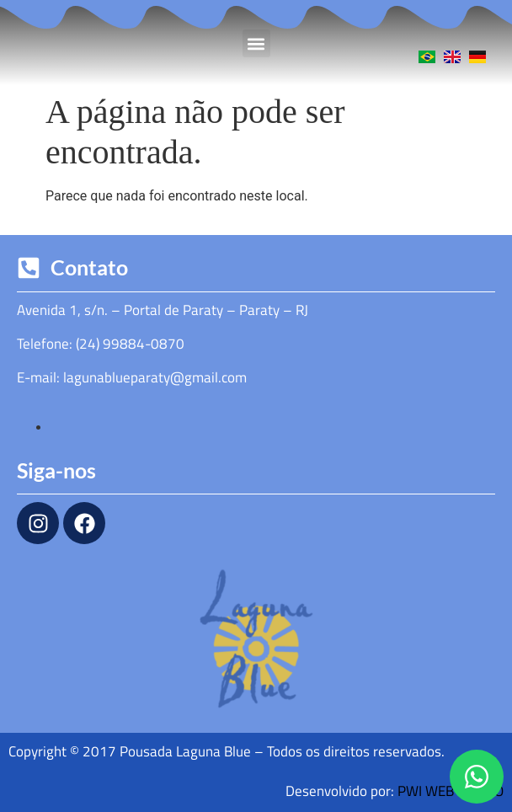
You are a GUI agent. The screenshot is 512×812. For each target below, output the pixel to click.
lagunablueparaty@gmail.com (155, 377)
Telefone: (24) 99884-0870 (101, 344)
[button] (256, 43)
